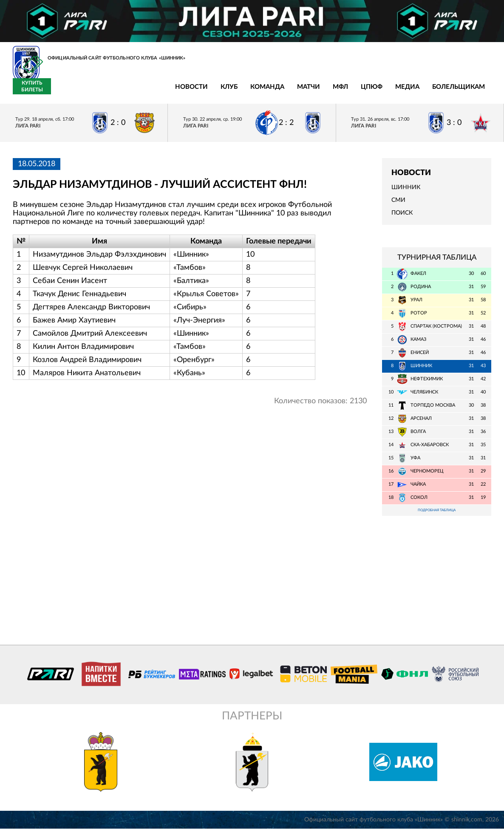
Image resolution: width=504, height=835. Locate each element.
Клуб (102, 92)
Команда (141, 92)
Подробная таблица (437, 516)
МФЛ (214, 92)
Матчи (182, 92)
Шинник (406, 192)
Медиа (281, 92)
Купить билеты (472, 91)
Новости (65, 92)
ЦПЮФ (245, 92)
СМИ (398, 205)
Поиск (402, 218)
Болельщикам (332, 92)
